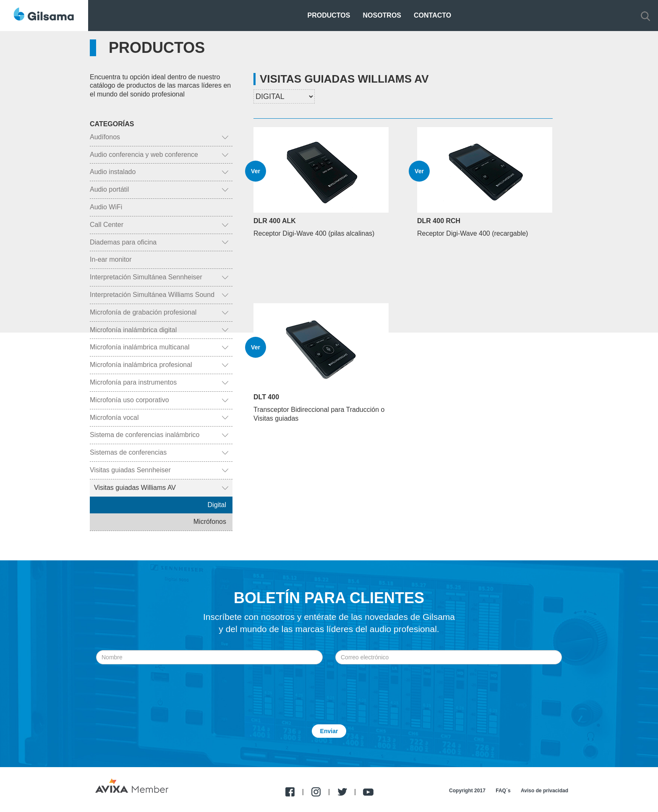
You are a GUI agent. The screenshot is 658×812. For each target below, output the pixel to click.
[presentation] (329, 685)
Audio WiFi (106, 207)
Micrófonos (210, 522)
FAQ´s (503, 791)
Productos (329, 15)
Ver (256, 171)
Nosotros (382, 15)
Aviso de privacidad (544, 791)
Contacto (432, 15)
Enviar (329, 731)
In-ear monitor (111, 259)
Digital (217, 505)
